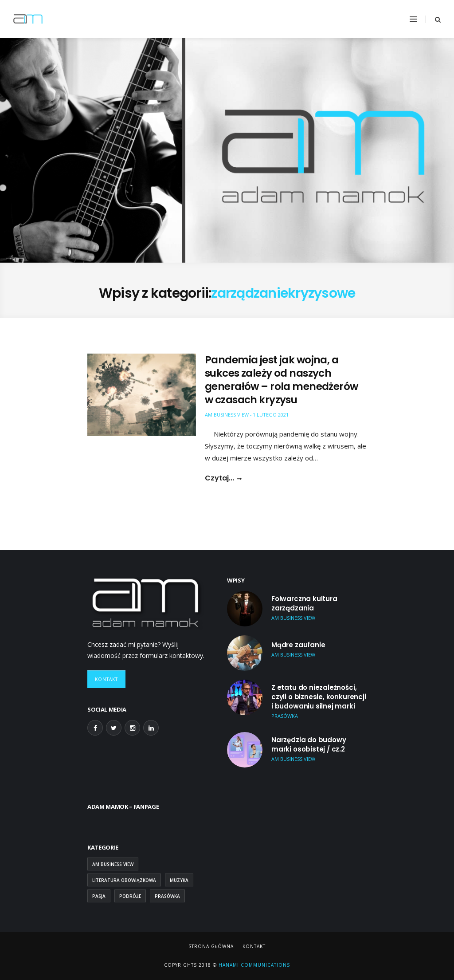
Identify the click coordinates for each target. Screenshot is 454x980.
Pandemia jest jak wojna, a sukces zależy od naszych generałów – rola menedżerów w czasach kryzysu (281, 380)
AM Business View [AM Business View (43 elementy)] (113, 864)
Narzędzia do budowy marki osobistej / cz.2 (309, 744)
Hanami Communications (253, 965)
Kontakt (106, 679)
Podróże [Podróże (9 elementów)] (130, 896)
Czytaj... (219, 478)
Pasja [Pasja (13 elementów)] (99, 896)
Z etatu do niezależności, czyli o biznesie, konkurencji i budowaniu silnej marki (319, 697)
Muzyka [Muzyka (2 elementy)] (179, 880)
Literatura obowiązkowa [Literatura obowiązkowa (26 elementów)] (124, 880)
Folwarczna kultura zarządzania (304, 603)
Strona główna (211, 946)
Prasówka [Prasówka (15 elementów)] (167, 896)
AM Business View (227, 415)
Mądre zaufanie (298, 645)
